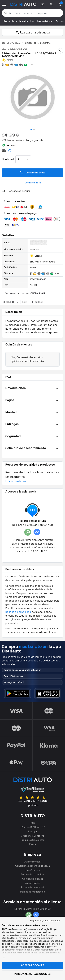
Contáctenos (32, 870)
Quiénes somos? (33, 862)
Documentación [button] (16, 481)
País (33, 823)
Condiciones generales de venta (32, 866)
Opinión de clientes (33, 879)
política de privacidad (18, 612)
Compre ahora (33, 183)
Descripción (10, 302)
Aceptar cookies (33, 965)
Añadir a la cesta (32, 173)
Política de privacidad (32, 887)
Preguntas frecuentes (32, 840)
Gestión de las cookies (32, 874)
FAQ (25, 302)
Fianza (33, 844)
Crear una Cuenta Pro (33, 836)
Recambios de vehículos (19, 21)
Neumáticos (45, 21)
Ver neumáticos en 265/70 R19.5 (23, 293)
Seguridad (37, 302)
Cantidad (8, 159)
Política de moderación (33, 892)
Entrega (32, 831)
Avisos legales (32, 883)
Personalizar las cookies (32, 974)
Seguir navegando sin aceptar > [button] (46, 920)
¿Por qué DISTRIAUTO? (32, 827)
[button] (43, 4)
